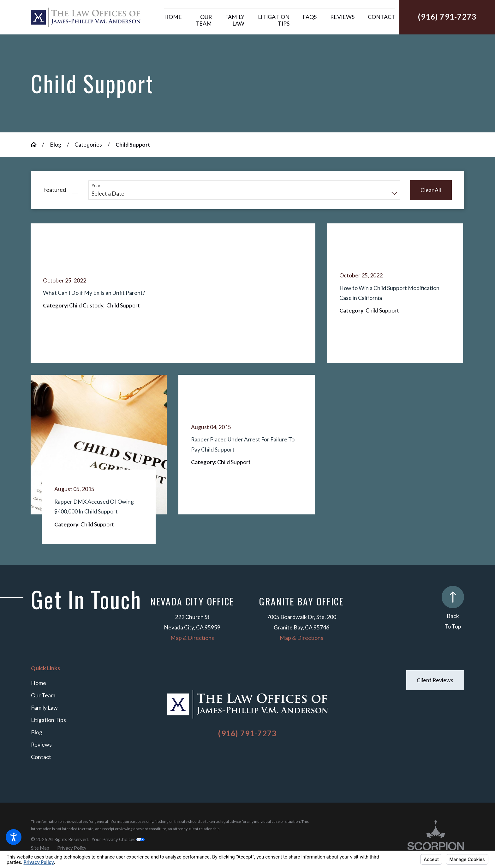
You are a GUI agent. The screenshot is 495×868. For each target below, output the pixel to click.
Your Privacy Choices (118, 839)
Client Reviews (435, 680)
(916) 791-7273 (447, 17)
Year (96, 185)
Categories (88, 145)
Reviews (41, 745)
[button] (14, 837)
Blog (56, 145)
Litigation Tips (48, 720)
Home (39, 683)
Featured (55, 190)
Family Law (44, 708)
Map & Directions (192, 638)
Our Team (43, 695)
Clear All (431, 190)
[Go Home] (36, 145)
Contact (41, 757)
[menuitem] (173, 20)
